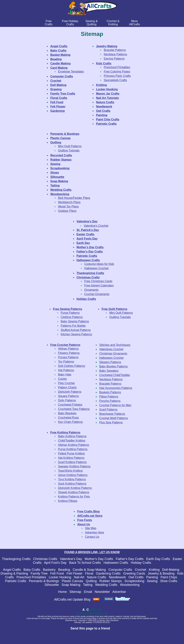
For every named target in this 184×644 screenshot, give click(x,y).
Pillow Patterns (109, 397)
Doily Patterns (67, 400)
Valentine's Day (71, 559)
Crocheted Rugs (68, 418)
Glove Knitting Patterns (73, 475)
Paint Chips (169, 577)
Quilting (91, 581)
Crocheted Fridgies (70, 405)
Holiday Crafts (141, 563)
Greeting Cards (134, 573)
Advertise (119, 592)
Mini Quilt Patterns (70, 146)
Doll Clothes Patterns (72, 366)
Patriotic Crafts (16, 581)
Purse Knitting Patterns (73, 449)
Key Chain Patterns (70, 422)
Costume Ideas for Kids (99, 264)
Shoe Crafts (169, 581)
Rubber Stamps (111, 581)
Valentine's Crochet (96, 226)
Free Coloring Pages (117, 72)
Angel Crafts (12, 570)
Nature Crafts (97, 577)
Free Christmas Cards (98, 281)
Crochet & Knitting (113, 23)
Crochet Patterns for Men (115, 405)
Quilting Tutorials (69, 150)
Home (63, 592)
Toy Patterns (66, 362)
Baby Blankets (67, 413)
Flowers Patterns (69, 353)
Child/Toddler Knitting (72, 441)
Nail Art (79, 577)
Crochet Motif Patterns (113, 418)
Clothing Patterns (72, 317)
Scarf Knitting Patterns (72, 462)
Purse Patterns (70, 313)
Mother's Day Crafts (99, 559)
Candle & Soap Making (89, 570)
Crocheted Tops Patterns (74, 409)
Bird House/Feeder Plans (74, 198)
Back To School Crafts (85, 563)
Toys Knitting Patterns (72, 479)
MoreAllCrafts (134, 23)
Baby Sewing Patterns (75, 321)
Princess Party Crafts (117, 76)
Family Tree (39, 573)
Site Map (91, 528)
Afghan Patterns (68, 349)
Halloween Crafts (116, 563)
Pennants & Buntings (44, 581)
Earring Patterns (114, 59)
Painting (152, 577)
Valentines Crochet (111, 349)
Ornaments (91, 290)
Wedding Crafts (106, 585)
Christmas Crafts (45, 559)
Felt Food (57, 573)
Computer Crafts (120, 570)
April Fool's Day (55, 563)
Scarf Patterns (108, 409)
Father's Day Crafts (130, 559)
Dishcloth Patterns (70, 392)
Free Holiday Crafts (70, 23)
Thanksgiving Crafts (16, 559)
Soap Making (71, 585)
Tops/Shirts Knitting (70, 471)
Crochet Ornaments (97, 294)
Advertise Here (95, 532)
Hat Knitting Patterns (71, 458)
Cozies (62, 379)
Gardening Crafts (108, 573)
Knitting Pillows (68, 501)
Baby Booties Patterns (113, 366)
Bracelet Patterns (115, 50)
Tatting (88, 585)
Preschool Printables (117, 67)
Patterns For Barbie (73, 326)
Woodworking (130, 585)
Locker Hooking (60, 577)
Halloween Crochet (96, 268)
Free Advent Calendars (99, 285)
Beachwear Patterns (112, 414)
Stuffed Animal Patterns (76, 330)
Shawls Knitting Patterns (74, 492)
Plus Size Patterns (111, 422)
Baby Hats (65, 374)
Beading (64, 570)
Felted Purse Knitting (71, 453)
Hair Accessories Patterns (116, 388)
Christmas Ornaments (113, 353)
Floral (89, 573)
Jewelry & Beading (161, 573)
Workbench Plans (69, 202)
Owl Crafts (136, 577)
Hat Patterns (66, 370)
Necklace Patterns (115, 54)
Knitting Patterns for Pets (74, 497)
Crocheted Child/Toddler (115, 375)
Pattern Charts (67, 387)
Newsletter (102, 592)
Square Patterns (68, 396)
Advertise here (71, 620)
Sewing (152, 581)
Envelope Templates (71, 72)
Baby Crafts (32, 570)
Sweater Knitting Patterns (74, 466)
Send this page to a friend (90, 628)
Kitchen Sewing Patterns (76, 334)
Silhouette (52, 585)
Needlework (117, 577)
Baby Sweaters (109, 371)
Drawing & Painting (14, 573)
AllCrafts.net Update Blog (72, 599)
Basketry (49, 570)
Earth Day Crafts (158, 559)
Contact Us (92, 537)
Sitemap (75, 592)
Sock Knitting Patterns (72, 484)
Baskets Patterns (110, 392)
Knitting (154, 570)
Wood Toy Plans (68, 206)
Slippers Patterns (110, 362)
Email (88, 592)
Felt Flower (74, 573)
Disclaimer (115, 620)
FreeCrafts (49, 23)
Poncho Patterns (110, 401)
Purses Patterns (68, 357)
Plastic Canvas (73, 581)
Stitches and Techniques (115, 345)
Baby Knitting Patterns (72, 436)
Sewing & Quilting (92, 23)
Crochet (140, 570)
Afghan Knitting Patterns (74, 445)
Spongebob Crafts (115, 80)
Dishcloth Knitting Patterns (75, 488)
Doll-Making (171, 570)
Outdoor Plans (67, 211)
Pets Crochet (66, 383)
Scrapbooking (134, 581)
